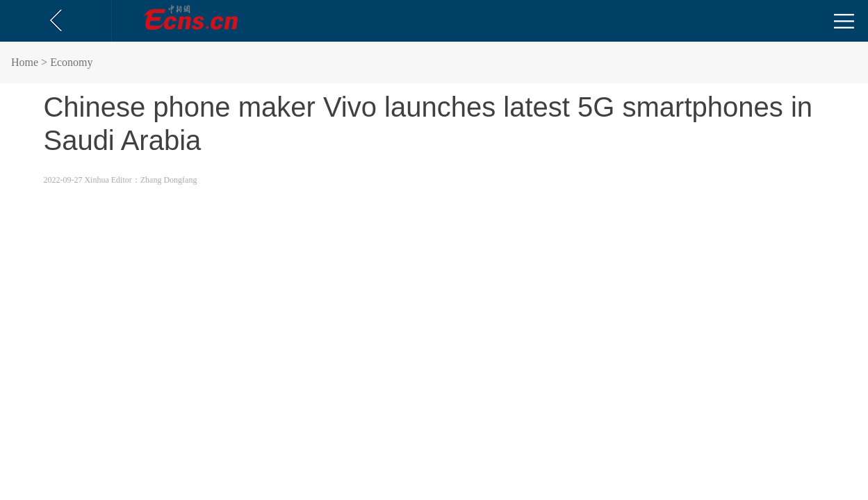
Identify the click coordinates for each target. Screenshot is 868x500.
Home (25, 62)
